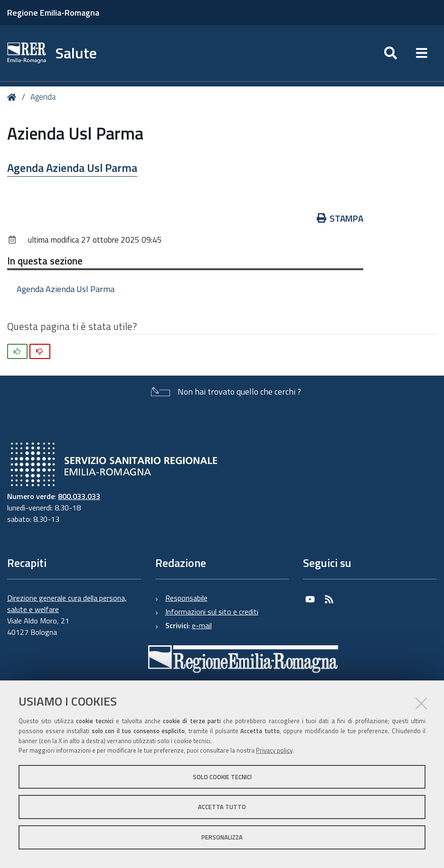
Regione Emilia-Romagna (53, 13)
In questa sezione (45, 261)
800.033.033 (79, 496)
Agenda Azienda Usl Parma (72, 168)
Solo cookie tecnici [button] (222, 777)
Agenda (43, 97)
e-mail (202, 625)
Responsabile (186, 598)
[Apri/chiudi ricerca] (391, 53)
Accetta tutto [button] (222, 807)
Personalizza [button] (222, 837)
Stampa (340, 218)
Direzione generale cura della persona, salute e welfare (67, 604)
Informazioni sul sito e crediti (212, 612)
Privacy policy (274, 750)
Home (14, 97)
